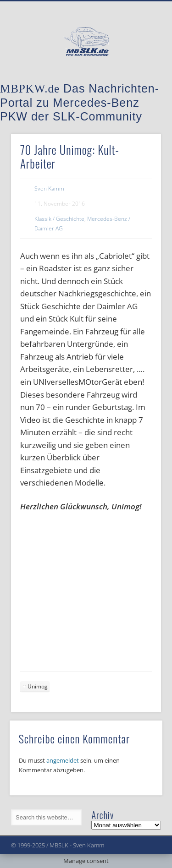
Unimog (38, 686)
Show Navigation (139, 82)
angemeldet (63, 760)
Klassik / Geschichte (59, 219)
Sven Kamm (49, 188)
